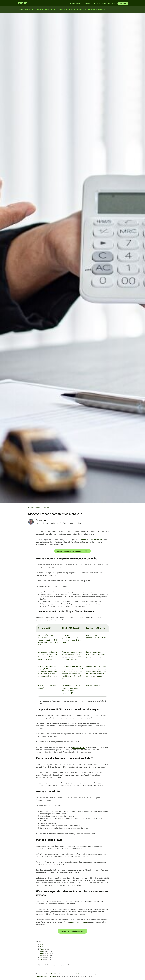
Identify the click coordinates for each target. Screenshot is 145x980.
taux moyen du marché (79, 922)
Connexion (112, 3)
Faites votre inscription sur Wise (73, 931)
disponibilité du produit (78, 974)
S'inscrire (123, 3)
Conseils (46, 508)
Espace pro (88, 3)
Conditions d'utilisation (58, 974)
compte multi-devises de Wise (92, 540)
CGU (41, 951)
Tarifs (42, 945)
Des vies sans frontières (97, 10)
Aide (104, 3)
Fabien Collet (41, 520)
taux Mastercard (79, 747)
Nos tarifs (97, 3)
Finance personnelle (35, 508)
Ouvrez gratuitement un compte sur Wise (72, 551)
